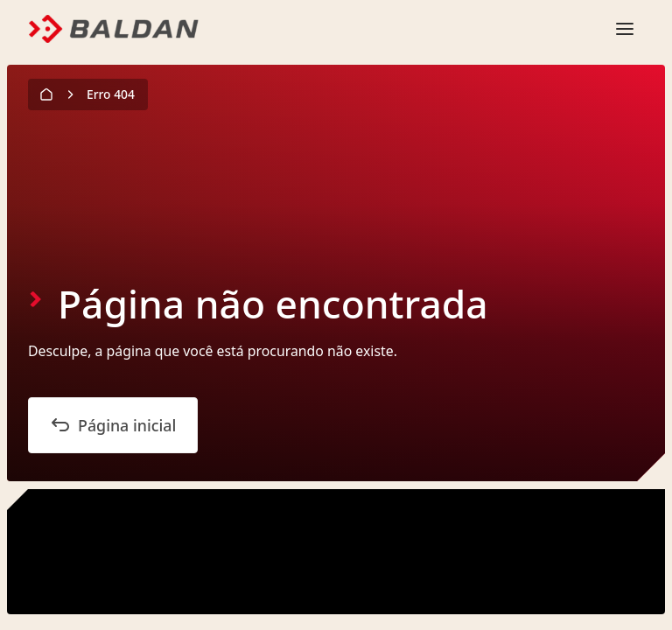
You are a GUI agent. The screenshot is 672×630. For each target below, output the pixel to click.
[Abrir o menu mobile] (625, 29)
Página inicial (113, 425)
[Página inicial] (47, 94)
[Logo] (114, 29)
